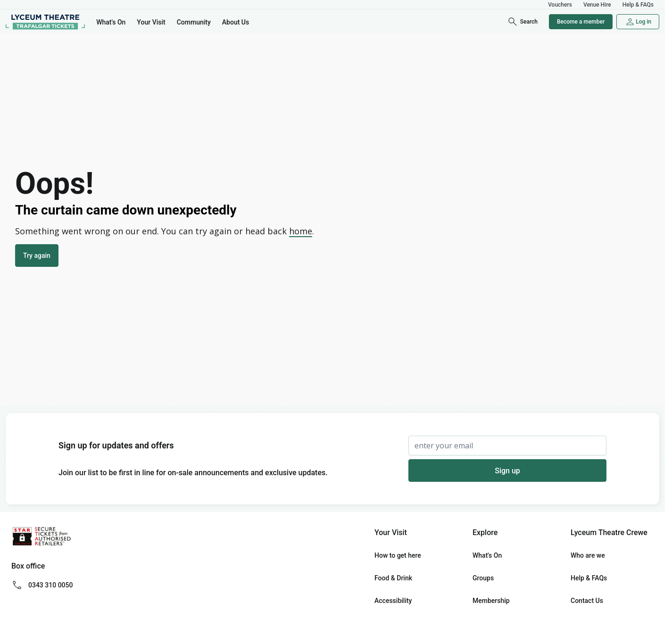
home (301, 231)
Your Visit (151, 22)
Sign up (507, 471)
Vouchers (560, 5)
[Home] (45, 22)
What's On (111, 22)
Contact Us (587, 601)
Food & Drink (393, 578)
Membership (491, 601)
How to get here (398, 555)
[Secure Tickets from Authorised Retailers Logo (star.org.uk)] (41, 536)
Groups (483, 578)
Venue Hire (597, 5)
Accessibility (393, 601)
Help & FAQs (638, 5)
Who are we (588, 555)
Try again (37, 256)
